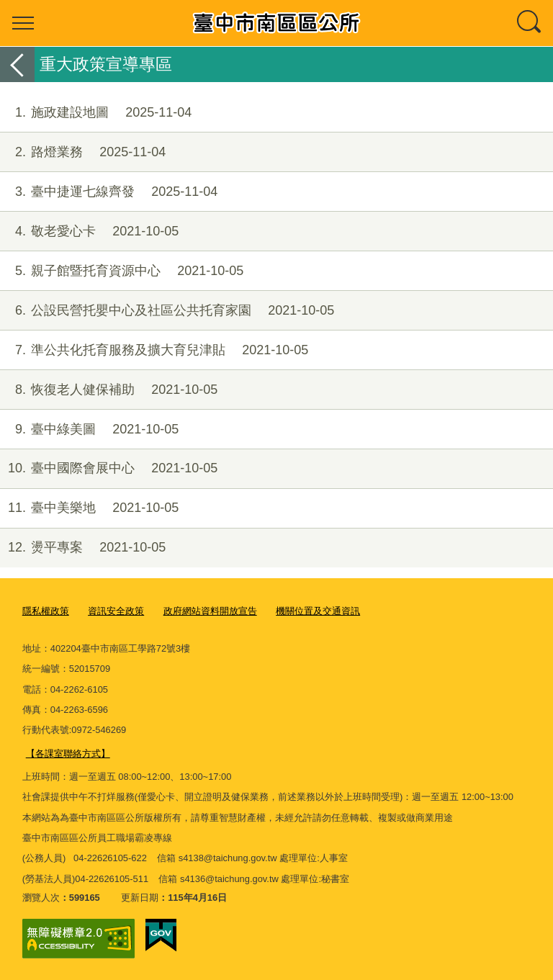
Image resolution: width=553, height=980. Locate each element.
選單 (23, 23)
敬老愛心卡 (89, 231)
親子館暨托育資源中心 (122, 271)
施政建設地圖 (96, 113)
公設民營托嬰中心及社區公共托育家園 (167, 311)
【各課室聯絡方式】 (68, 754)
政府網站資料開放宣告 (210, 611)
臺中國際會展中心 (109, 468)
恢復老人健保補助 (109, 390)
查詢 (530, 23)
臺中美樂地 (89, 508)
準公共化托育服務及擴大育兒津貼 (154, 350)
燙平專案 (83, 548)
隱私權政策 (46, 611)
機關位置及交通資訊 (318, 611)
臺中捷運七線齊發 (109, 192)
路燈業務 (83, 152)
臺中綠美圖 (89, 430)
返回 (17, 64)
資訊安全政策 (116, 611)
